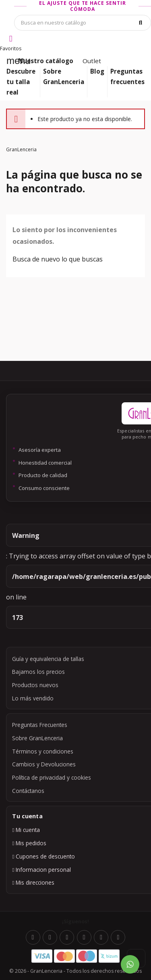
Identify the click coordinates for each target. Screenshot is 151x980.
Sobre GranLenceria (37, 738)
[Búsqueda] (83, 23)
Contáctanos (28, 791)
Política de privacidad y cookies (52, 777)
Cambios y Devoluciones (44, 764)
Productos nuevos (35, 685)
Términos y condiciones (43, 751)
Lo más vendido (33, 698)
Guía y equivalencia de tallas (48, 659)
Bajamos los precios (38, 672)
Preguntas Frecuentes (40, 725)
